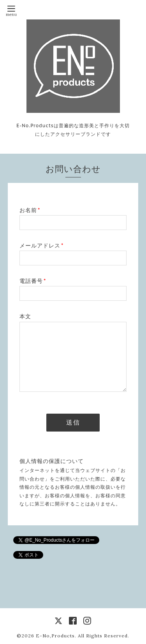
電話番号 (33, 281)
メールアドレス (41, 246)
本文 (25, 316)
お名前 (30, 210)
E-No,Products (55, 636)
